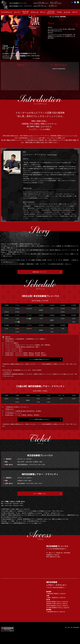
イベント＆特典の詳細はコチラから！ (40, 359)
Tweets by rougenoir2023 (59, 69)
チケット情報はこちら (40, 494)
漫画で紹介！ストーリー (40, 272)
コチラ (12, 341)
